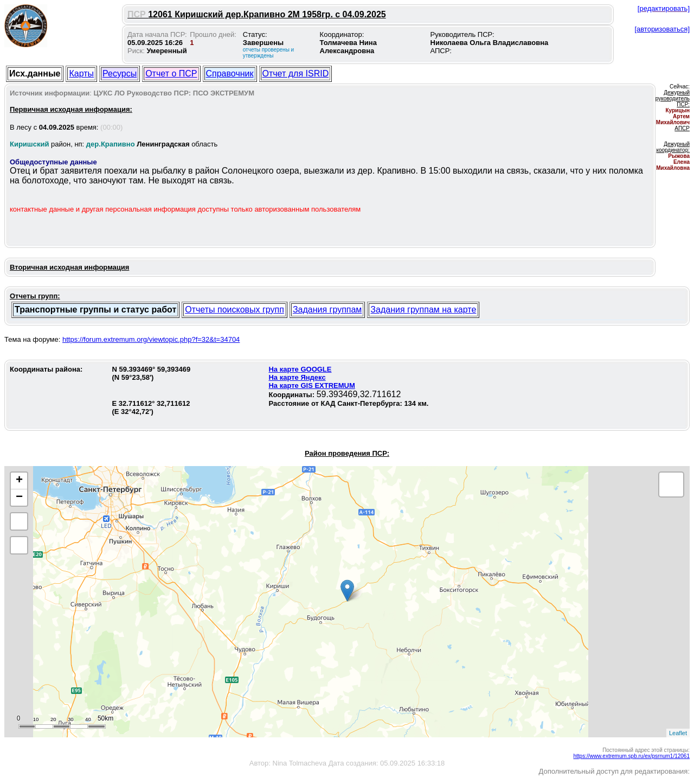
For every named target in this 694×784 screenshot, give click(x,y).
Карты (81, 74)
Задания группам (327, 310)
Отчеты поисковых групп (234, 310)
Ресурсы (120, 74)
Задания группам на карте (423, 310)
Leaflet (678, 733)
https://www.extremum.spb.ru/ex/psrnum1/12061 (631, 756)
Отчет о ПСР (171, 74)
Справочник (230, 74)
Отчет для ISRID (296, 74)
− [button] (19, 498)
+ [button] (19, 481)
